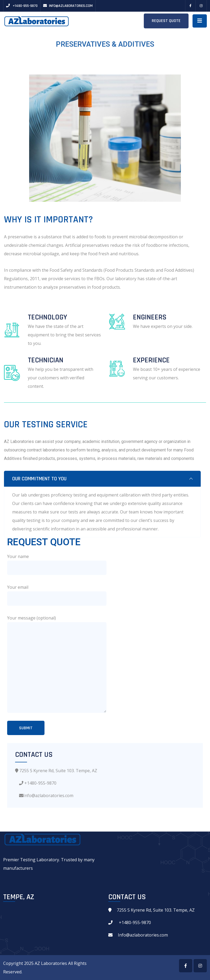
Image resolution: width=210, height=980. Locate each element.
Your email (18, 587)
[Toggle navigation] (200, 21)
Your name (18, 556)
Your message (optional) (32, 618)
